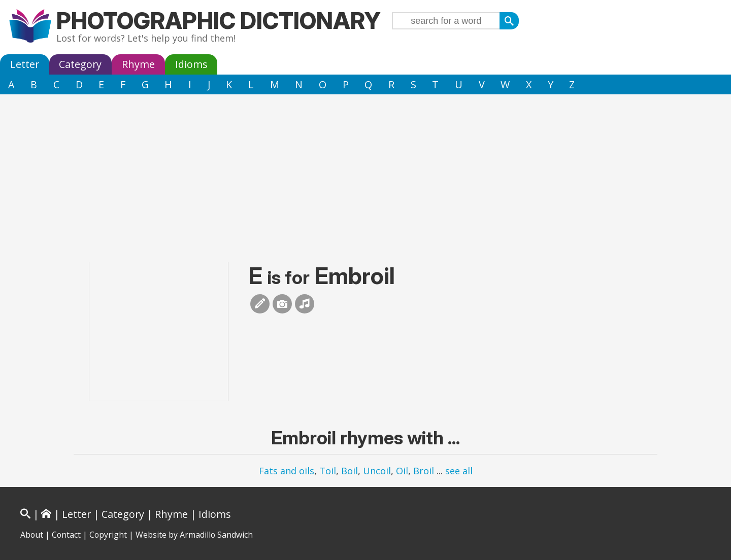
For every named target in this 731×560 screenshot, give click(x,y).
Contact (66, 535)
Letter (25, 64)
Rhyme (138, 64)
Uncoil (377, 471)
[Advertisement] (365, 170)
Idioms (191, 64)
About (32, 535)
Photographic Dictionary (219, 21)
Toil (328, 471)
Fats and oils (287, 471)
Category (80, 64)
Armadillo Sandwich (216, 535)
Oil (402, 471)
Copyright (108, 535)
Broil (424, 471)
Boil (350, 471)
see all (459, 471)
